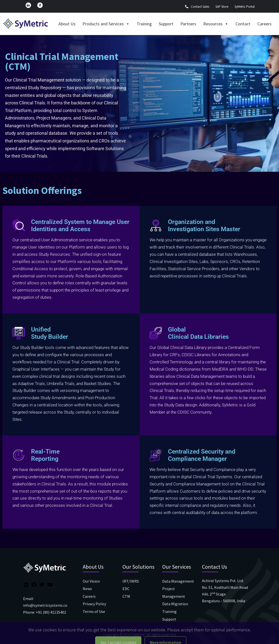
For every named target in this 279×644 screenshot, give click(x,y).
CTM (126, 596)
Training (144, 24)
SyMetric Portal (245, 7)
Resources (216, 24)
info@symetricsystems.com (47, 605)
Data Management (178, 581)
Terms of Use (94, 611)
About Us (67, 24)
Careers (264, 24)
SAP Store (222, 7)
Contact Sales (197, 7)
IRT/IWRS (131, 581)
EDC (126, 589)
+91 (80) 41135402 (51, 612)
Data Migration (175, 604)
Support (166, 24)
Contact (243, 24)
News (87, 589)
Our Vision (91, 581)
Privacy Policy (94, 604)
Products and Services (106, 24)
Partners (188, 24)
